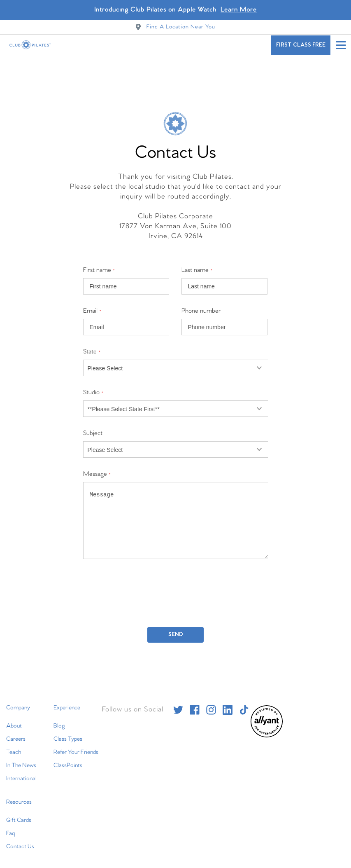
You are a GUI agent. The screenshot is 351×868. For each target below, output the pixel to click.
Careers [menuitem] (16, 732)
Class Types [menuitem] (68, 732)
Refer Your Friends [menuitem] (76, 746)
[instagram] (211, 703)
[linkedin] (228, 703)
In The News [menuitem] (21, 759)
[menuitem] (267, 729)
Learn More (239, 10)
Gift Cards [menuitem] (19, 814)
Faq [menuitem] (10, 827)
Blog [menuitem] (59, 719)
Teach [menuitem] (14, 746)
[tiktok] (244, 703)
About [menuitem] (14, 719)
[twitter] (178, 703)
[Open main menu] (341, 45)
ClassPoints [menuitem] (68, 759)
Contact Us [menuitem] (20, 840)
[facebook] (195, 703)
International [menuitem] (21, 772)
